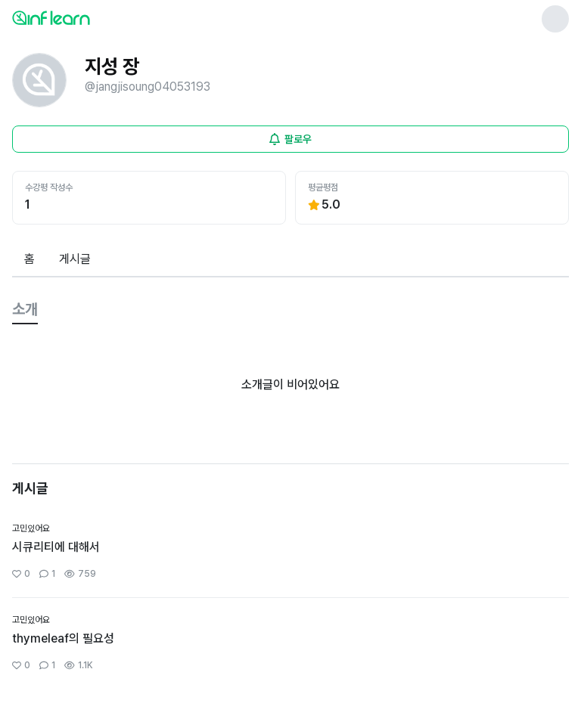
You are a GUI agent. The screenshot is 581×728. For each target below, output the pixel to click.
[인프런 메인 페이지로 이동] (88, 17)
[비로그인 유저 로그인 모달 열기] (290, 139)
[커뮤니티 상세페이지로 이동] (290, 552)
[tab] (30, 260)
